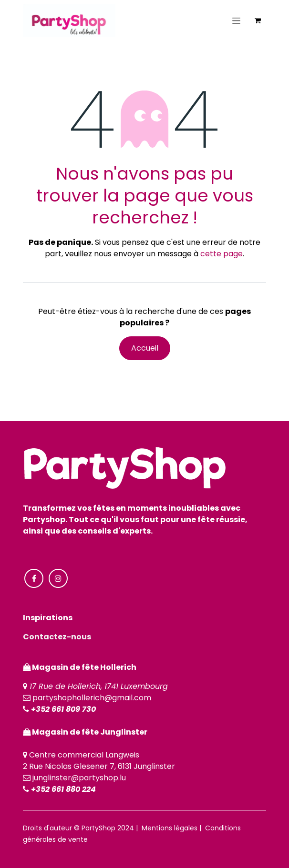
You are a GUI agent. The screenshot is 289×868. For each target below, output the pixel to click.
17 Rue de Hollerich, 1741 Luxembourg (99, 686)
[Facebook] (34, 578)
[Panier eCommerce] (258, 20)
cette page (222, 254)
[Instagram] (58, 578)
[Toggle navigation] (236, 20)
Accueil (145, 348)
